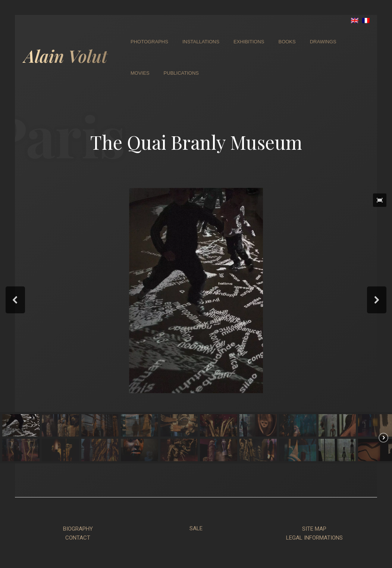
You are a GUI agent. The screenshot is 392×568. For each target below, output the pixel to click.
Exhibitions (249, 42)
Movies (140, 73)
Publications (181, 73)
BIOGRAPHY (78, 529)
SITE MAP (314, 529)
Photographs (149, 42)
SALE (196, 528)
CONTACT (78, 538)
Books (287, 42)
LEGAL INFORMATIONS (314, 538)
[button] (380, 200)
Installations (201, 42)
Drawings (323, 42)
